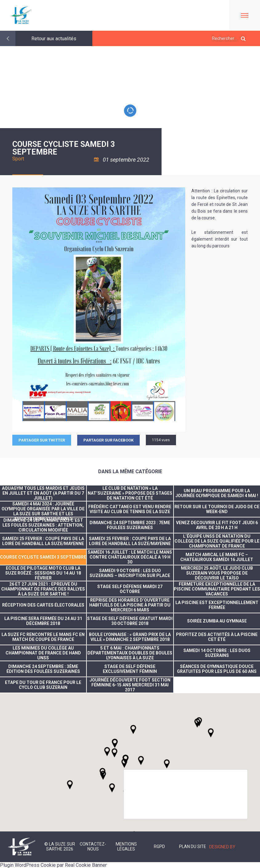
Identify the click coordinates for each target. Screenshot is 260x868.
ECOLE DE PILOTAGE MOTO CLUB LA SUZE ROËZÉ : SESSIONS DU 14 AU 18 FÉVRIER (43, 573)
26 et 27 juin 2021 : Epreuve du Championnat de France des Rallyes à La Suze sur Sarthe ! (43, 589)
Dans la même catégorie (130, 471)
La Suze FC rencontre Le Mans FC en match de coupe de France (43, 637)
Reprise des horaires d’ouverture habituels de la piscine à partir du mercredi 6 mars (130, 605)
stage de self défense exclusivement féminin (130, 669)
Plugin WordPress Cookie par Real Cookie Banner (53, 865)
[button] (141, 760)
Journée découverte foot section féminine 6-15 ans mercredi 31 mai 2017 (130, 685)
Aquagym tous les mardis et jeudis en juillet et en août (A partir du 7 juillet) (43, 493)
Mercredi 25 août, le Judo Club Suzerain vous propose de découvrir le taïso (217, 573)
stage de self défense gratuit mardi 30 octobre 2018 (130, 621)
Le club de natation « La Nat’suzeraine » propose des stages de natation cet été (130, 493)
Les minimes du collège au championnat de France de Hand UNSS (43, 653)
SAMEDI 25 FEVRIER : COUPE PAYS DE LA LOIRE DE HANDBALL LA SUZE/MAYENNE (43, 541)
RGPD (159, 846)
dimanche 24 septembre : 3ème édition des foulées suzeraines (43, 669)
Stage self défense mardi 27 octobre (130, 589)
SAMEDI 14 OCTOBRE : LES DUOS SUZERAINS (217, 653)
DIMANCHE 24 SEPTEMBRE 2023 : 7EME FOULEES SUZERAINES (130, 525)
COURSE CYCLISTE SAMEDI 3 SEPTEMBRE (43, 557)
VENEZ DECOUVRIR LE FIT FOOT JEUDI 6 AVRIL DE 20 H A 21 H (217, 525)
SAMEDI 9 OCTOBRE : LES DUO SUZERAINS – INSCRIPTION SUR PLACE (130, 573)
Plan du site (193, 846)
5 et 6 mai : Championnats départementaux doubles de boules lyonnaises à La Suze (130, 653)
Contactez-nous (93, 846)
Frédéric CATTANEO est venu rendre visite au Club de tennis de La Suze (130, 509)
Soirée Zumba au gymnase (217, 621)
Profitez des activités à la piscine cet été (217, 637)
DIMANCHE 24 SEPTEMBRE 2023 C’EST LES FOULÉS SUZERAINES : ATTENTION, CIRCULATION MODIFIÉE (43, 525)
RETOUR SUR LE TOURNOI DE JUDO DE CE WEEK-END (217, 509)
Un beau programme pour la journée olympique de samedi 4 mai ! (217, 493)
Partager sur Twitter (42, 440)
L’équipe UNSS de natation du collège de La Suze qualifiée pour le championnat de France (217, 541)
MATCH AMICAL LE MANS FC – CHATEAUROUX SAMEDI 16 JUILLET (217, 557)
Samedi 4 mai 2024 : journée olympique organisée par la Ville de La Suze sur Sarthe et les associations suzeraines (43, 509)
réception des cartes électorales (43, 605)
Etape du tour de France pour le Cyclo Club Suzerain (43, 685)
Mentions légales (126, 846)
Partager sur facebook (108, 440)
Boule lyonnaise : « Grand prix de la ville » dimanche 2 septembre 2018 (130, 637)
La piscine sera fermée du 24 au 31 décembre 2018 (43, 621)
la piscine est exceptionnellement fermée (217, 605)
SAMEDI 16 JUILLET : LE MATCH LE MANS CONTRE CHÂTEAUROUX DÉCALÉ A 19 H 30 (130, 557)
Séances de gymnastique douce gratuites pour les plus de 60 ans (217, 669)
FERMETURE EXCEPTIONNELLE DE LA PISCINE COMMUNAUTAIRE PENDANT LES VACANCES (217, 589)
